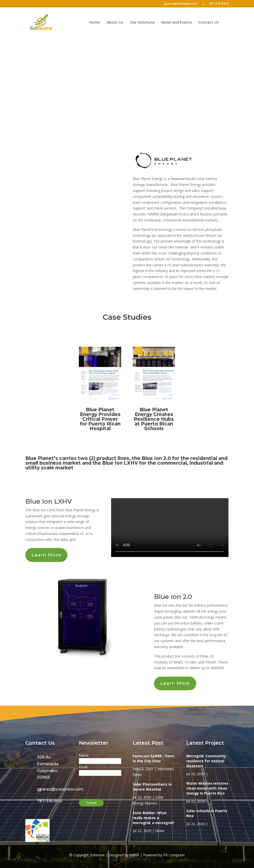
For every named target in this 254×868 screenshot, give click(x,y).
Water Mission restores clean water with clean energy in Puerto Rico (207, 788)
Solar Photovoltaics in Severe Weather (152, 787)
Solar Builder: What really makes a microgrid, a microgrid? (154, 818)
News (137, 775)
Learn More (46, 555)
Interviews (166, 769)
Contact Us (209, 22)
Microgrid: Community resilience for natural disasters (206, 761)
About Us (115, 22)
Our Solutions (142, 22)
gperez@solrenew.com (184, 4)
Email (83, 767)
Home (95, 22)
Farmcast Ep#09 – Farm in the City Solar (153, 758)
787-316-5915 (219, 4)
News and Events (177, 22)
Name (84, 755)
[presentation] (104, 785)
